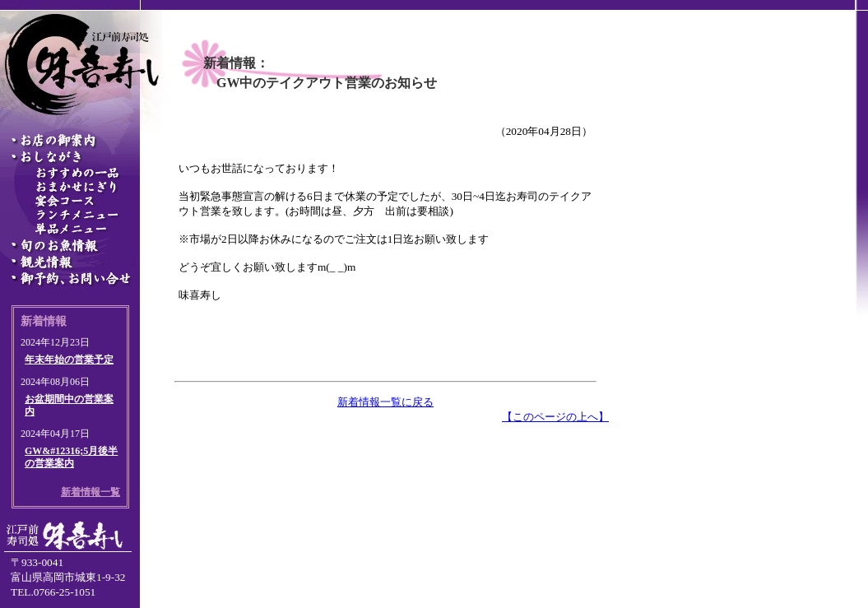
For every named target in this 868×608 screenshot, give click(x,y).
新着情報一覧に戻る (385, 402)
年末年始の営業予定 (69, 360)
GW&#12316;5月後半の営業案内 (71, 457)
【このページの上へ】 (555, 417)
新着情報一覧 (91, 492)
